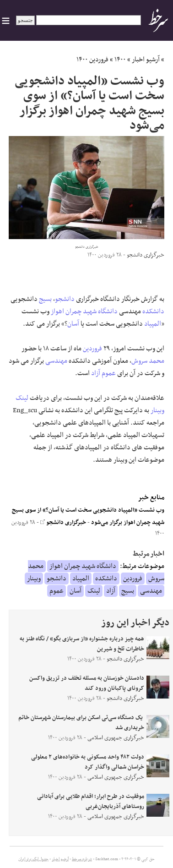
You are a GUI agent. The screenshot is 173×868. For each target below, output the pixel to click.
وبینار (157, 410)
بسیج (45, 299)
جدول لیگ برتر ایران (33, 859)
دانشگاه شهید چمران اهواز (84, 311)
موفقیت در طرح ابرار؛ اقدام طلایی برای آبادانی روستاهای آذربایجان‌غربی (91, 802)
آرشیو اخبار (146, 60)
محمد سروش (148, 361)
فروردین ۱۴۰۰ (92, 60)
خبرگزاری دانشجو (63, 523)
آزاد (96, 373)
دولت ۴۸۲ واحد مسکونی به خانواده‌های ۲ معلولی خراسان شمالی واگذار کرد (88, 762)
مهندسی (56, 361)
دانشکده (153, 311)
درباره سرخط (82, 859)
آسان (73, 324)
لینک (22, 398)
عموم (109, 373)
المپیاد (153, 324)
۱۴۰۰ (120, 60)
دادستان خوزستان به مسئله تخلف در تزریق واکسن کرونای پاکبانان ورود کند (87, 683)
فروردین (92, 349)
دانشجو (65, 299)
